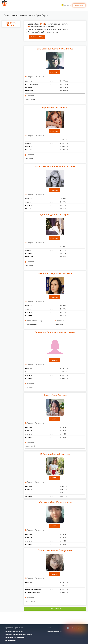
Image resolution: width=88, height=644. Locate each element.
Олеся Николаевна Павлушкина (55, 550)
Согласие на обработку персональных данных (19, 635)
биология (29, 87)
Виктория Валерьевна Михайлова (55, 49)
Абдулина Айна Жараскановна (55, 502)
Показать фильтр (11, 24)
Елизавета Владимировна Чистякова (55, 332)
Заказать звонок (79, 5)
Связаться (54, 72)
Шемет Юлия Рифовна (55, 395)
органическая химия (33, 592)
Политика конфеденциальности (14, 632)
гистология (29, 91)
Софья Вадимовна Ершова (55, 108)
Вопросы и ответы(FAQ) (54, 632)
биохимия (29, 150)
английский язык (32, 84)
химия (28, 586)
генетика (28, 81)
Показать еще (55, 609)
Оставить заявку (37, 37)
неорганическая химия (33, 589)
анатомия (29, 146)
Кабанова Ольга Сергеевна (55, 454)
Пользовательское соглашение (14, 638)
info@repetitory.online (76, 628)
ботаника (29, 253)
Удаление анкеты (10, 641)
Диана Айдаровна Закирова (55, 215)
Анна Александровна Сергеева (55, 273)
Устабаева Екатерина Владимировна (55, 166)
